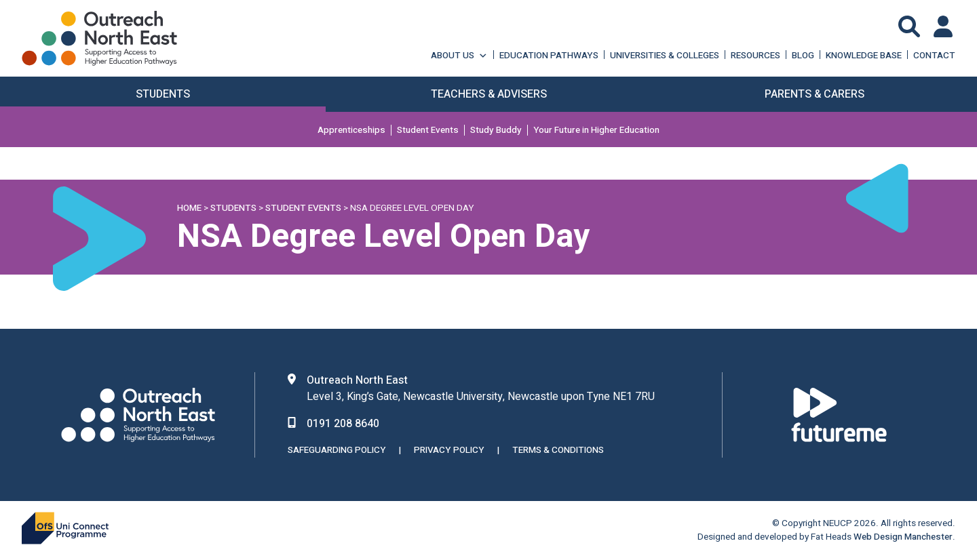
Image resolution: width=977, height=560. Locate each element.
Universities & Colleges (665, 55)
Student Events (428, 130)
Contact (934, 55)
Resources (755, 55)
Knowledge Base (864, 55)
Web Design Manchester (903, 537)
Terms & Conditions (558, 450)
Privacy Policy (449, 450)
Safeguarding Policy (337, 450)
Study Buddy (496, 130)
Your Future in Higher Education (596, 130)
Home (189, 208)
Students (233, 208)
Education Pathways (549, 55)
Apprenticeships (351, 130)
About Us (459, 55)
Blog (803, 55)
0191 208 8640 (343, 424)
